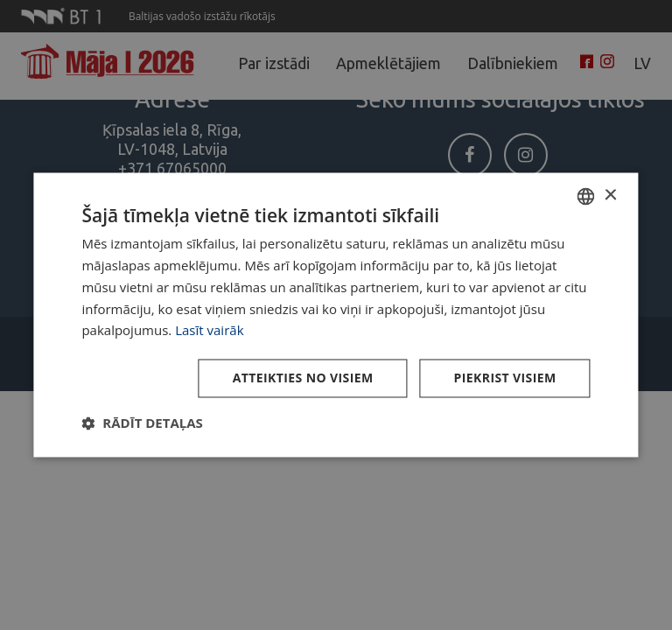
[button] (142, 423)
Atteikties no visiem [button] (303, 378)
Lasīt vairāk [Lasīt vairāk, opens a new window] (209, 331)
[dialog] (336, 315)
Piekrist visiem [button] (505, 378)
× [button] (610, 196)
